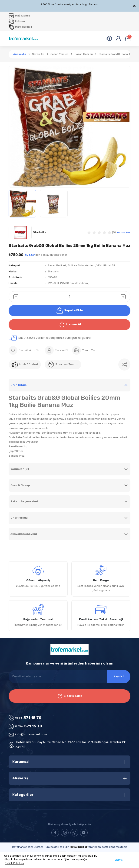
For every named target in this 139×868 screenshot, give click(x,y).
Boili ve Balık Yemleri (81, 266)
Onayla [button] (119, 860)
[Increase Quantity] (126, 297)
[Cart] (128, 39)
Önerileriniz (19, 518)
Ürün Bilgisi (19, 385)
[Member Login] (118, 39)
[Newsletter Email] (69, 677)
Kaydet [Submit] (119, 676)
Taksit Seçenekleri (24, 501)
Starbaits (53, 272)
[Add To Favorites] (25, 350)
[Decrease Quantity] (13, 297)
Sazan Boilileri (57, 266)
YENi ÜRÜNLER (106, 266)
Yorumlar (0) (20, 469)
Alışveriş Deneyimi (24, 534)
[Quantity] (69, 297)
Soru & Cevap (20, 485)
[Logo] (23, 39)
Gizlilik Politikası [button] (14, 863)
